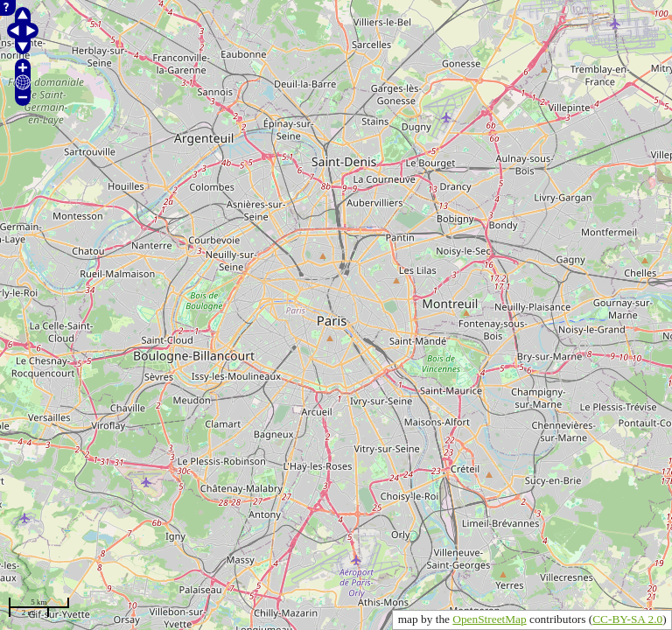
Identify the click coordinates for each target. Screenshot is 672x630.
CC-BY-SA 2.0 (627, 619)
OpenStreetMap (489, 619)
